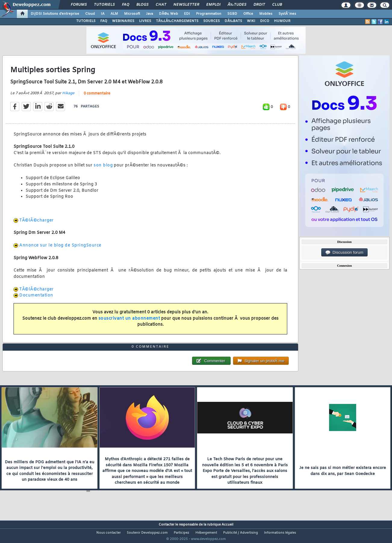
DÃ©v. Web (168, 14)
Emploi (213, 5)
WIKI (251, 21)
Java (149, 14)
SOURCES (212, 21)
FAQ (126, 5)
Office (248, 14)
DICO (265, 21)
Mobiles (266, 14)
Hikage (68, 97)
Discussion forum (344, 253)
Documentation (36, 299)
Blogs (142, 5)
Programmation (209, 14)
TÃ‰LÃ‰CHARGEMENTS (177, 21)
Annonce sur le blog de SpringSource (60, 249)
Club (277, 5)
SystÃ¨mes (287, 14)
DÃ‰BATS (233, 21)
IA (103, 14)
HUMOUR (282, 21)
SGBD (232, 14)
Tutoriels (104, 5)
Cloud (90, 14)
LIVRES (145, 21)
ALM (114, 14)
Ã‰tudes (237, 5)
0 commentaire (97, 97)
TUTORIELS (86, 21)
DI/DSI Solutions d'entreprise (55, 14)
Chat (161, 5)
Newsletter (186, 5)
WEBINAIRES (123, 21)
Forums (79, 5)
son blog (103, 169)
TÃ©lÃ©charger (37, 224)
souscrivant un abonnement (129, 322)
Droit (259, 5)
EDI (187, 14)
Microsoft (132, 14)
